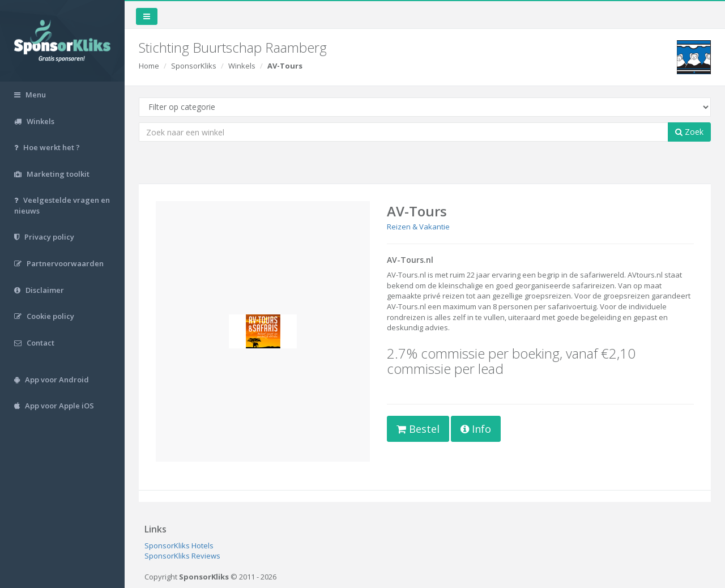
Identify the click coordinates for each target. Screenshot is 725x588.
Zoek (689, 132)
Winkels (242, 66)
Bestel (418, 429)
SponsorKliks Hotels (179, 546)
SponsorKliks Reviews (182, 556)
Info (476, 429)
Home (149, 66)
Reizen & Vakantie (418, 227)
